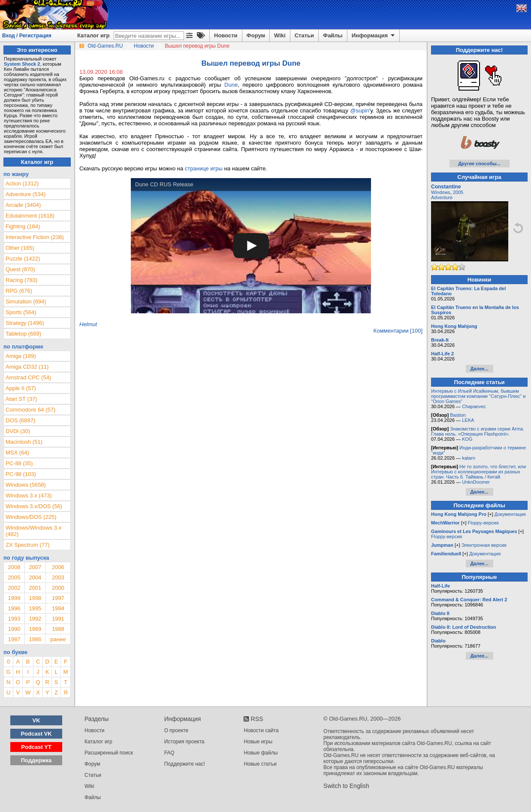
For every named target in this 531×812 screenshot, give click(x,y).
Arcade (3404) (23, 205)
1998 (35, 598)
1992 (35, 619)
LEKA (468, 420)
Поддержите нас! (185, 764)
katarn (469, 458)
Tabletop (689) (23, 334)
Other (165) (20, 248)
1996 (14, 608)
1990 (14, 629)
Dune (231, 85)
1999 (14, 598)
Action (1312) (22, 183)
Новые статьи (260, 764)
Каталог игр (93, 35)
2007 (35, 567)
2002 (14, 588)
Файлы (333, 35)
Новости (226, 35)
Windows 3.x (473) (29, 495)
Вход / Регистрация (27, 36)
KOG (467, 439)
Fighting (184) (23, 226)
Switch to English (346, 786)
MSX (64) (17, 453)
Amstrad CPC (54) (28, 377)
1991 (58, 619)
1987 (14, 639)
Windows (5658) (26, 485)
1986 (35, 639)
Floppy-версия (483, 523)
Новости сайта (261, 730)
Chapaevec (474, 406)
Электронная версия (484, 545)
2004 (35, 577)
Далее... (479, 369)
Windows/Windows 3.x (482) (33, 531)
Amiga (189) (21, 356)
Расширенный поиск (109, 753)
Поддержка (36, 760)
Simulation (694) (26, 301)
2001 (35, 588)
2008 (14, 567)
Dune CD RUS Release (164, 184)
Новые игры (258, 742)
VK (36, 720)
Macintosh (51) (24, 442)
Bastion (458, 415)
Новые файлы (261, 753)
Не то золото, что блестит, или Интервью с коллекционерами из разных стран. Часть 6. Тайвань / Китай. (478, 472)
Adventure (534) (26, 194)
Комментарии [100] (398, 331)
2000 (58, 588)
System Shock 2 (22, 64)
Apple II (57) (21, 388)
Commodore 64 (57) (30, 410)
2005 (14, 577)
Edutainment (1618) (30, 216)
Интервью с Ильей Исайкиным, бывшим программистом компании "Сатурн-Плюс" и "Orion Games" (478, 396)
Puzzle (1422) (23, 259)
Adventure (442, 197)
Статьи (304, 35)
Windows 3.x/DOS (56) (34, 506)
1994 (58, 608)
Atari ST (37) (21, 399)
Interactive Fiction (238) (35, 237)
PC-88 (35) (19, 463)
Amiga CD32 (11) (27, 367)
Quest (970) (20, 269)
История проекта (184, 742)
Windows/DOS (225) (31, 517)
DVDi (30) (18, 431)
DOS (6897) (20, 420)
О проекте (176, 730)
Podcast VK (36, 734)
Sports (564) (21, 312)
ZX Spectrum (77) (28, 545)
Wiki (280, 35)
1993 (14, 619)
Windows (441, 192)
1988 (58, 629)
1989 (35, 629)
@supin (359, 111)
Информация (374, 36)
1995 (35, 608)
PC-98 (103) (21, 474)
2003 (58, 577)
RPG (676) (19, 291)
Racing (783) (21, 280)
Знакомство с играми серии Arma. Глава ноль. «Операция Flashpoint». (478, 431)
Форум (256, 35)
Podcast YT (36, 747)
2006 (58, 567)
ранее (58, 639)
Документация (510, 514)
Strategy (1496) (25, 323)
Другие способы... (479, 164)
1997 (58, 598)
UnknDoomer (476, 482)
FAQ (169, 753)
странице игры (204, 168)
